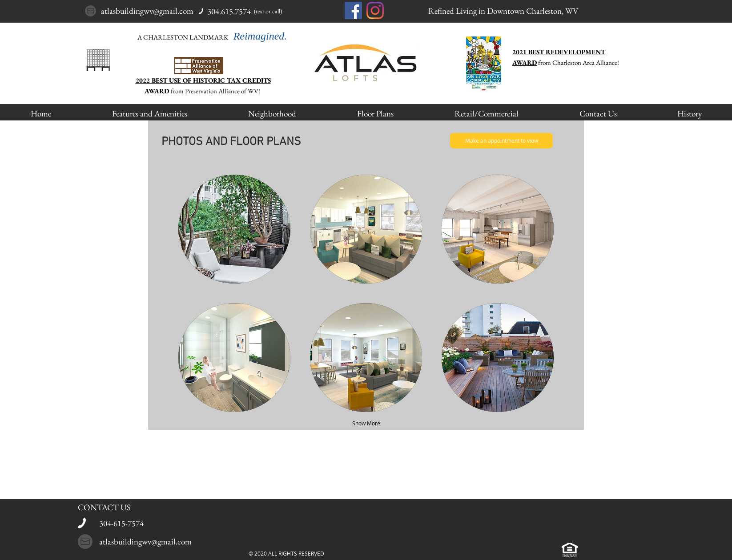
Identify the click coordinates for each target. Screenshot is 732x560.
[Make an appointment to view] (501, 141)
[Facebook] (353, 10)
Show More (366, 423)
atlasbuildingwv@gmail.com (147, 11)
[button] (234, 229)
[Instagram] (375, 10)
